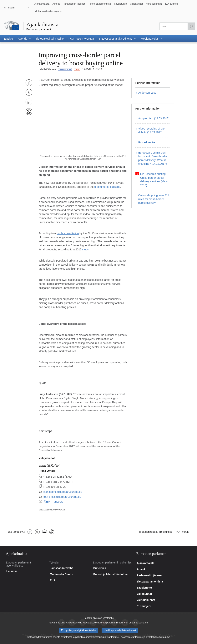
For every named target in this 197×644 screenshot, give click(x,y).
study (85, 249)
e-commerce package (107, 187)
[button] (49, 11)
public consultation (68, 233)
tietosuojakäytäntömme (106, 640)
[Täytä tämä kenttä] (177, 26)
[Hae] (191, 26)
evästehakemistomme (158, 640)
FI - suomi (9, 8)
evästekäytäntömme (132, 640)
